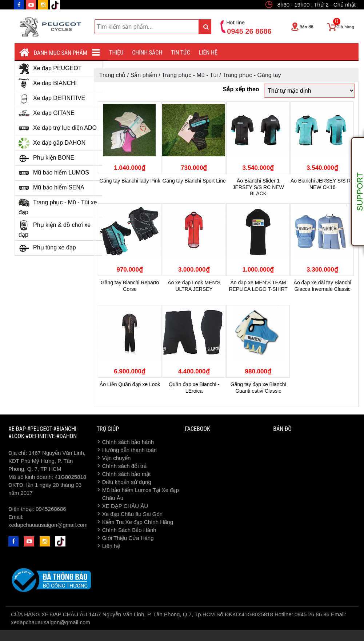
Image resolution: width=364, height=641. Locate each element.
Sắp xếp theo (241, 89)
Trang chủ (113, 75)
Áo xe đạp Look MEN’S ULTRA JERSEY (194, 286)
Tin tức (181, 53)
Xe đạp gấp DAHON (52, 143)
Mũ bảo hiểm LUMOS (54, 173)
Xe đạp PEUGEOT (50, 69)
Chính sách (147, 53)
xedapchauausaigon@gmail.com (48, 525)
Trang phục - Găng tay (252, 75)
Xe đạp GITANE (47, 113)
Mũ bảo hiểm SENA (51, 188)
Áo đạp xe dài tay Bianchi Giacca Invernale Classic (323, 286)
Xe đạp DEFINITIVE (52, 99)
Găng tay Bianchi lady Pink (130, 181)
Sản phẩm (144, 75)
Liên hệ (208, 53)
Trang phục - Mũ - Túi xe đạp (58, 206)
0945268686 (51, 509)
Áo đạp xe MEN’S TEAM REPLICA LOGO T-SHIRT (258, 286)
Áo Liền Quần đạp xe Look (130, 384)
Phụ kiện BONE (46, 158)
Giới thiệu (111, 53)
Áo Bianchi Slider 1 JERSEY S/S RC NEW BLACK (258, 187)
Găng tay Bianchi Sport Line (194, 181)
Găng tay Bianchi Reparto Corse (130, 286)
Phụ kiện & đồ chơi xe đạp (55, 229)
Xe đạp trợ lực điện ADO (58, 128)
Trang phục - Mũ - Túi (190, 75)
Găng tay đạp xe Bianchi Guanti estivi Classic (258, 388)
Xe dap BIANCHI (48, 84)
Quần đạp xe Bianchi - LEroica (194, 388)
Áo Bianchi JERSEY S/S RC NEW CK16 (323, 184)
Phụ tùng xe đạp (47, 248)
